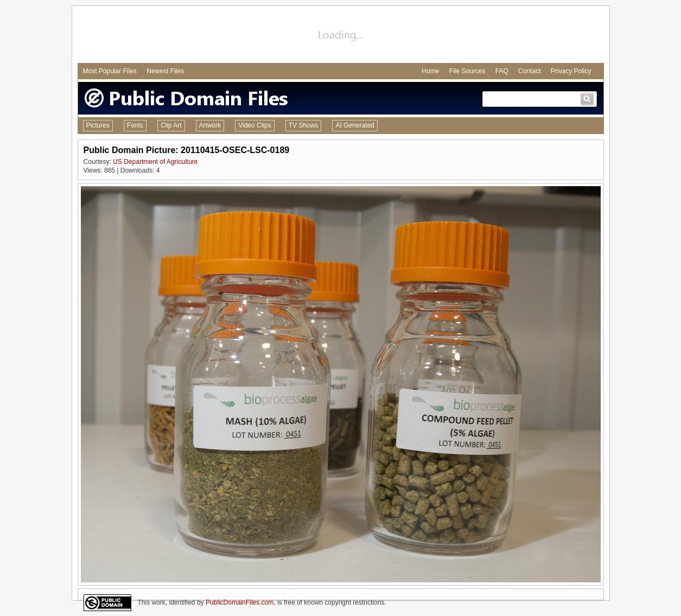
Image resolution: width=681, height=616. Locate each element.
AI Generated (355, 125)
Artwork (210, 125)
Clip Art (171, 125)
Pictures (98, 125)
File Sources (467, 71)
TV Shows (304, 125)
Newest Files (165, 71)
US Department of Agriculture (155, 162)
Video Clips (254, 125)
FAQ (502, 71)
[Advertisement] (341, 36)
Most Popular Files (110, 71)
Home (430, 71)
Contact (529, 71)
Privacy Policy (571, 71)
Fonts (135, 125)
